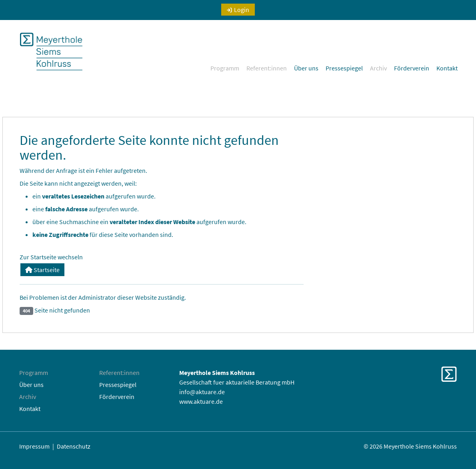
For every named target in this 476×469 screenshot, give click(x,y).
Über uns (306, 68)
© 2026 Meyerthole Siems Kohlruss (410, 446)
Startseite (42, 270)
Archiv (378, 68)
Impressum (34, 446)
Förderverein (412, 68)
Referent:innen (267, 68)
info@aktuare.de (202, 392)
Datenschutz (74, 446)
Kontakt (447, 68)
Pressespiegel (344, 68)
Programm (225, 68)
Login (242, 10)
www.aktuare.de (201, 401)
